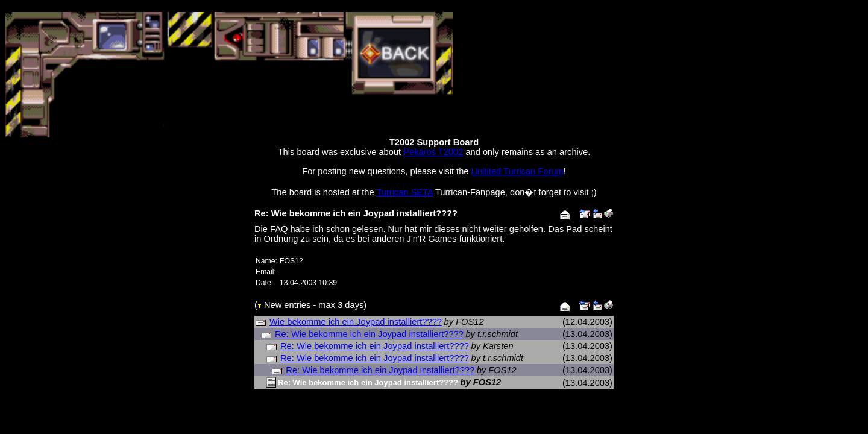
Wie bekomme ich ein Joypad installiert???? (356, 322)
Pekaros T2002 (433, 152)
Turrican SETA (404, 192)
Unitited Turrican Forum (517, 171)
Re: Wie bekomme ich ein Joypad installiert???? (369, 334)
